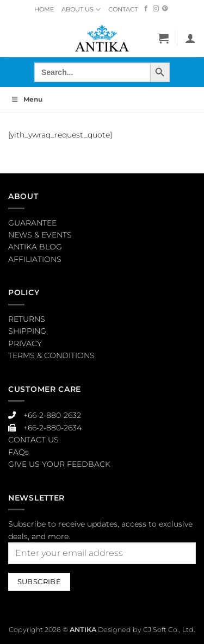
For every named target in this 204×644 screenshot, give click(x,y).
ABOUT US (81, 10)
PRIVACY (25, 343)
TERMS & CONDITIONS (51, 355)
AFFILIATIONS (35, 259)
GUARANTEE (32, 223)
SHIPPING (27, 331)
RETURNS (27, 319)
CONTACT (123, 9)
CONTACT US (33, 440)
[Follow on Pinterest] (165, 9)
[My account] (190, 38)
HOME (44, 9)
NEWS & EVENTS (40, 235)
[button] (163, 38)
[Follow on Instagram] (156, 9)
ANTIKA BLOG (35, 247)
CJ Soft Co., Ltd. (169, 630)
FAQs (18, 452)
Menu (27, 99)
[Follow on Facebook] (146, 9)
